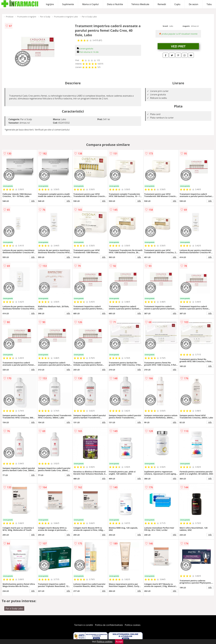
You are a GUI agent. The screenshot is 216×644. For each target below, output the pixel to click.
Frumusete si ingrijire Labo (66, 17)
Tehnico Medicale (140, 4)
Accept (119, 642)
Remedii (162, 4)
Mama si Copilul (90, 4)
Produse (10, 17)
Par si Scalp (45, 17)
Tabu (209, 4)
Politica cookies (133, 625)
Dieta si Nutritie (115, 4)
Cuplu (177, 4)
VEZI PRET (178, 46)
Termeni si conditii (84, 625)
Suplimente (68, 4)
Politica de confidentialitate (109, 625)
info (33, 201)
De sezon (193, 4)
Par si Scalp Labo (89, 17)
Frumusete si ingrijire (27, 17)
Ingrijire (50, 4)
